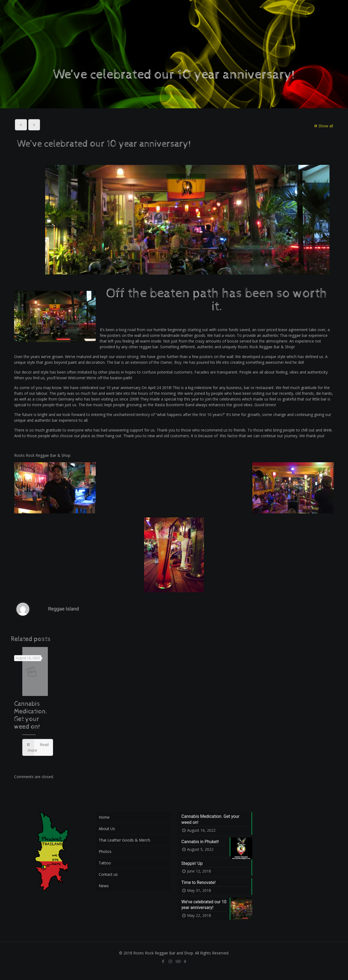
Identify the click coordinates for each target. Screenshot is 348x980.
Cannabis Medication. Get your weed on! (31, 715)
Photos (105, 851)
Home (104, 817)
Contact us (108, 874)
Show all (323, 126)
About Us (107, 829)
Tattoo (105, 863)
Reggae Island (63, 609)
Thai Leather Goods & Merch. (125, 840)
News (104, 886)
